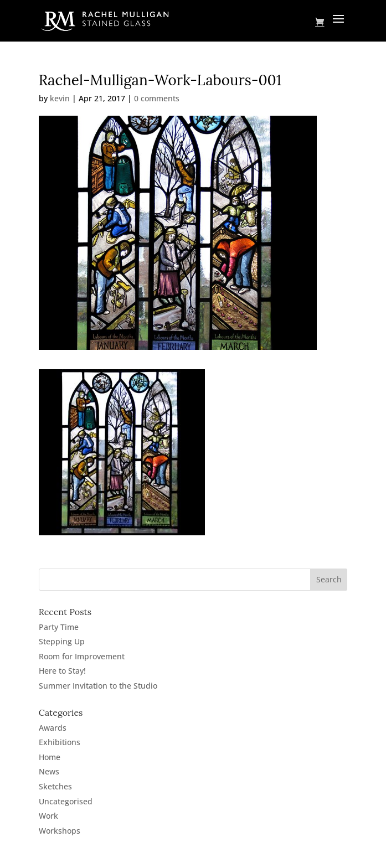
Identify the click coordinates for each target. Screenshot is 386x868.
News (49, 771)
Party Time (59, 627)
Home (50, 757)
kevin (60, 98)
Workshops (60, 831)
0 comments (157, 98)
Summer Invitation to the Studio (98, 686)
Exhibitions (60, 742)
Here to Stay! (62, 671)
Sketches (55, 786)
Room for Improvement (82, 656)
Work (48, 816)
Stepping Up (62, 641)
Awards (53, 728)
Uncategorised (66, 801)
